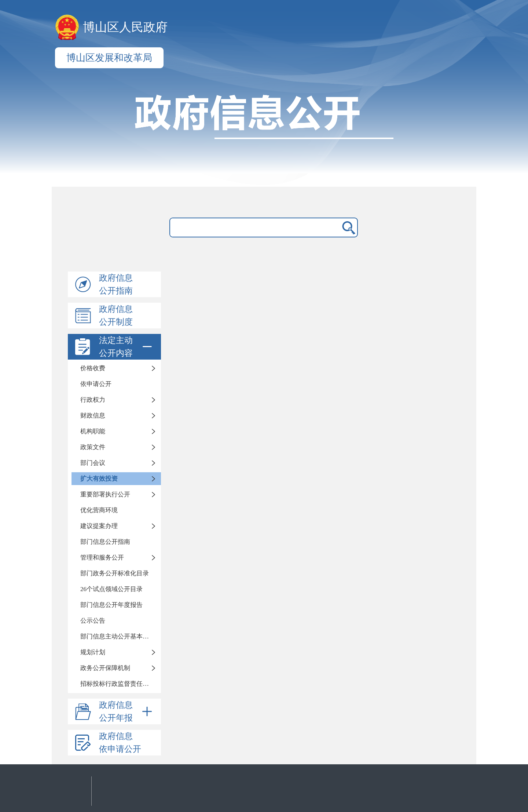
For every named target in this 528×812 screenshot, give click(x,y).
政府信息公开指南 (116, 284)
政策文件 (93, 447)
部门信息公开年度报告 (111, 605)
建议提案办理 (99, 526)
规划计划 (93, 652)
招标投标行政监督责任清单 (118, 684)
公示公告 (93, 621)
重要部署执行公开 (105, 494)
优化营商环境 (99, 510)
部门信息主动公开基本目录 (118, 636)
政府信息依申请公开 (120, 743)
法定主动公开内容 (127, 347)
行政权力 (93, 400)
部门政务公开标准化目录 (115, 573)
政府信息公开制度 (116, 316)
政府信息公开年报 (127, 711)
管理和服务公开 (102, 558)
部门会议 (93, 463)
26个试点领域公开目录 (111, 589)
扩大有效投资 (99, 479)
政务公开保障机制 (105, 668)
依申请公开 (96, 384)
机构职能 (93, 431)
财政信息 (93, 416)
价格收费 (93, 368)
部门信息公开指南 (105, 542)
